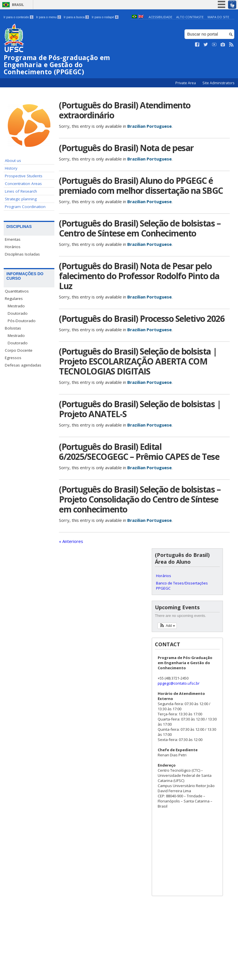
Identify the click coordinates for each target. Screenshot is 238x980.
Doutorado (18, 313)
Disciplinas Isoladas (22, 254)
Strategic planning (21, 199)
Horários (13, 247)
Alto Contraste (190, 17)
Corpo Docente (19, 350)
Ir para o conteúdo (19, 17)
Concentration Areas (23, 184)
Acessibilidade (160, 17)
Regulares (14, 298)
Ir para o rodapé (105, 17)
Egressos (13, 358)
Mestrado (16, 306)
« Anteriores (71, 541)
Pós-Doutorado (22, 321)
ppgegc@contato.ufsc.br (179, 683)
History (11, 168)
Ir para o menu (49, 17)
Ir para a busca (76, 17)
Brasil (18, 5)
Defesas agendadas (23, 365)
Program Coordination (25, 207)
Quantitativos (17, 291)
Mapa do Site (218, 17)
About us (13, 160)
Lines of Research (21, 191)
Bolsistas (13, 328)
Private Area (186, 83)
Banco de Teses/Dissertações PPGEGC (182, 586)
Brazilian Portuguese (149, 126)
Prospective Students (24, 176)
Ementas (13, 239)
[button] (167, 626)
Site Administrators (218, 83)
